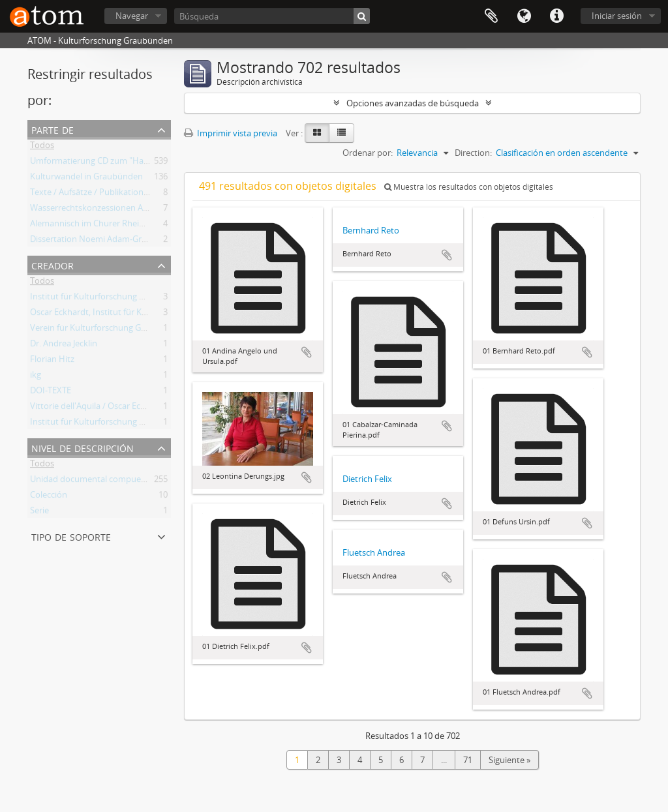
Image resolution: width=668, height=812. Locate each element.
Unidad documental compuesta (91, 481)
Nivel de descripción (83, 447)
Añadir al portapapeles (307, 352)
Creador (53, 264)
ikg (36, 377)
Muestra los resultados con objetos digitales (469, 187)
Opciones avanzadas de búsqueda (413, 103)
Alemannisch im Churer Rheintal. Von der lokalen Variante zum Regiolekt (170, 226)
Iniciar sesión (617, 16)
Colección (49, 497)
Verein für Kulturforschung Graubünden (107, 330)
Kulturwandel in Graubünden (86, 179)
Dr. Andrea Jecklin (64, 346)
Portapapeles (491, 16)
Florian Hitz (52, 361)
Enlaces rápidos (556, 16)
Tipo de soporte (71, 536)
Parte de (53, 129)
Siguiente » (509, 760)
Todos (42, 147)
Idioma (524, 16)
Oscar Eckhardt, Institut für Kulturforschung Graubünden (141, 314)
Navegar (132, 16)
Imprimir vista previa (231, 133)
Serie (39, 513)
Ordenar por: (368, 153)
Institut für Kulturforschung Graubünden (109, 299)
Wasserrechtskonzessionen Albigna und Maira (119, 210)
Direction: (473, 153)
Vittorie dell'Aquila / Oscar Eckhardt (98, 408)
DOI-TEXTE (51, 393)
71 (468, 760)
